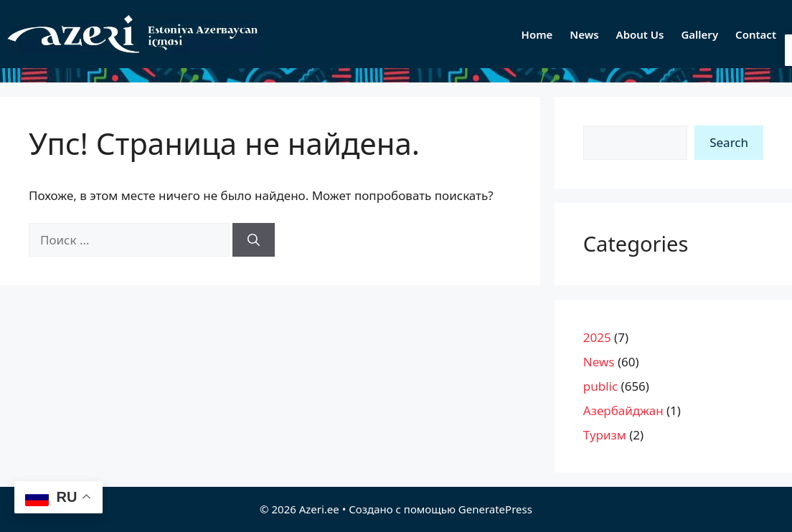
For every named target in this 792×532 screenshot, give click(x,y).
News (584, 34)
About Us (640, 34)
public (600, 386)
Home (537, 34)
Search (729, 142)
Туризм (605, 435)
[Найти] (254, 240)
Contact (756, 34)
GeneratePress (495, 509)
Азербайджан (623, 410)
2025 (597, 337)
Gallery (699, 34)
